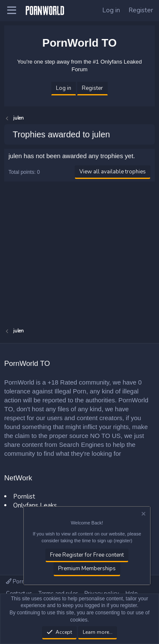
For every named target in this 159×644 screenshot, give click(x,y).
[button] (12, 11)
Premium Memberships (87, 569)
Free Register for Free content (87, 555)
